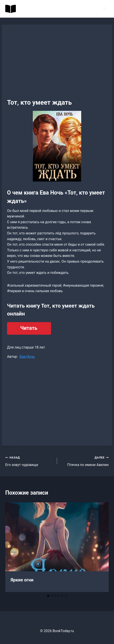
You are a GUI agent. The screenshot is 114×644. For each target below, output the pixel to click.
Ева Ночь (27, 357)
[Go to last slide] (13, 547)
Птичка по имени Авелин (85, 461)
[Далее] (101, 547)
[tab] (48, 596)
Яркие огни (22, 580)
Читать (29, 328)
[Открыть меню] (105, 9)
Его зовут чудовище (29, 461)
